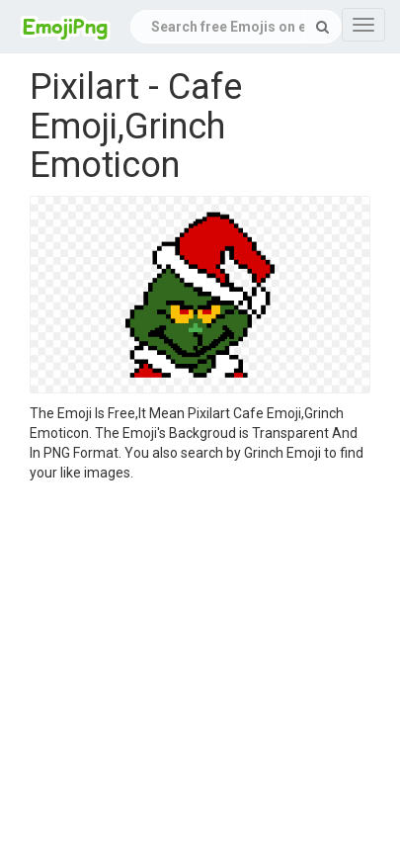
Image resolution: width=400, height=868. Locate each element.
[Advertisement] (185, 678)
